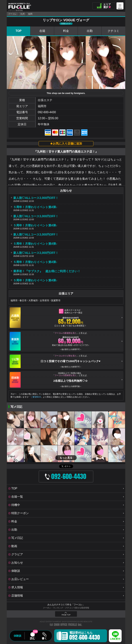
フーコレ (12, 14)
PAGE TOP (66, 615)
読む (32, 638)
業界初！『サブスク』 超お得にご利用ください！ (47, 271)
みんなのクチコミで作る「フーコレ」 (66, 605)
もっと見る (66, 458)
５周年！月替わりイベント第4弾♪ (35, 207)
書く (44, 638)
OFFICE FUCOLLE (69, 625)
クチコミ (113, 31)
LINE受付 (115, 639)
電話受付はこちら (85, 636)
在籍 (42, 31)
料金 (66, 31)
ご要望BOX (36, 397)
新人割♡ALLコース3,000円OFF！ (36, 198)
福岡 (30, 14)
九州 (22, 14)
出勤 (90, 31)
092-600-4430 (47, 112)
